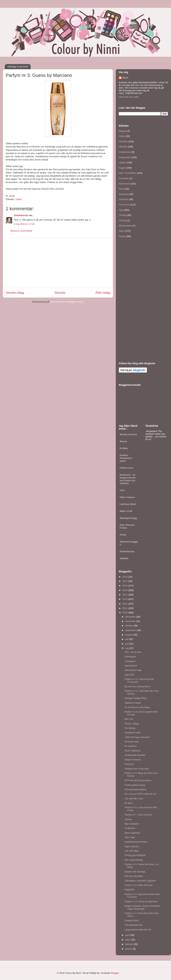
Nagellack (130, 890)
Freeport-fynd (131, 921)
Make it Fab (126, 511)
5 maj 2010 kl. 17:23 (24, 224)
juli (127, 639)
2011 (125, 608)
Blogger (115, 973)
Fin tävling (130, 728)
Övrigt (122, 236)
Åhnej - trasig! (132, 724)
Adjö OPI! (129, 675)
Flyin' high (130, 837)
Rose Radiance (132, 751)
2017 (125, 581)
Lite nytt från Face (134, 798)
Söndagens (130, 657)
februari (129, 944)
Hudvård (123, 141)
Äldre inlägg (103, 293)
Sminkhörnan (21, 215)
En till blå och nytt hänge (137, 707)
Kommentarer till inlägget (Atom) (67, 302)
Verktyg (123, 220)
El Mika (124, 448)
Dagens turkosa (133, 760)
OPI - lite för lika (133, 652)
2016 (125, 586)
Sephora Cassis (133, 703)
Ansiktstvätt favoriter (135, 755)
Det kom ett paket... (135, 876)
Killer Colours (127, 497)
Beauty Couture (128, 434)
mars (128, 940)
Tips (121, 210)
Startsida (60, 293)
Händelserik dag (133, 670)
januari (129, 949)
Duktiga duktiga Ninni (135, 698)
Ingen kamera (132, 846)
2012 (125, 604)
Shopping (124, 194)
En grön (129, 803)
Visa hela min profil (129, 97)
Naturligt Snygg (128, 518)
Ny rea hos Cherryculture (137, 686)
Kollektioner (125, 152)
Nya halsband (132, 824)
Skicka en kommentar (21, 231)
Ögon (122, 231)
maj (127, 648)
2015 (125, 590)
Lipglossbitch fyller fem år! (138, 930)
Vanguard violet (132, 733)
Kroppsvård (125, 157)
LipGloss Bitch (128, 504)
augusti (129, 635)
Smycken (124, 199)
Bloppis (123, 131)
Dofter (19, 199)
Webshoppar (125, 226)
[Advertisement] (58, 263)
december (131, 617)
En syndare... (131, 746)
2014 (125, 595)
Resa (121, 189)
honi (122, 490)
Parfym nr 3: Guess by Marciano (141, 901)
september (131, 630)
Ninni (125, 78)
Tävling (123, 215)
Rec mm (129, 719)
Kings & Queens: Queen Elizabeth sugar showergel (142, 907)
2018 (125, 577)
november (131, 621)
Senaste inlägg (15, 293)
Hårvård (123, 147)
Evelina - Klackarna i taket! (126, 458)
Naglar (122, 168)
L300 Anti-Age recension (137, 737)
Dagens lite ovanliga (135, 872)
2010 (125, 613)
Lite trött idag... (132, 851)
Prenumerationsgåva (135, 789)
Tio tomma (124, 205)
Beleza (123, 441)
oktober (129, 626)
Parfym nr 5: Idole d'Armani (138, 885)
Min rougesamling (134, 860)
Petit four (129, 764)
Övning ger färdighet (135, 855)
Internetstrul (131, 666)
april (128, 935)
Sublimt (124, 558)
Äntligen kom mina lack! (137, 769)
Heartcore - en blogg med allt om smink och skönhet (128, 479)
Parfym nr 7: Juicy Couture (138, 815)
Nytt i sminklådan (128, 173)
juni (127, 644)
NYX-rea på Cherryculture (138, 780)
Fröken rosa (126, 468)
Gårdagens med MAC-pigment (140, 881)
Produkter (124, 178)
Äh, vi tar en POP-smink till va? (140, 794)
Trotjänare (130, 828)
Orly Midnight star (134, 925)
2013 (125, 599)
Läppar (122, 162)
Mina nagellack (132, 833)
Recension (124, 184)
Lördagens (130, 661)
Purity (123, 535)
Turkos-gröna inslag (135, 785)
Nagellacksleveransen (136, 842)
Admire (128, 819)
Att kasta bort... (132, 742)
